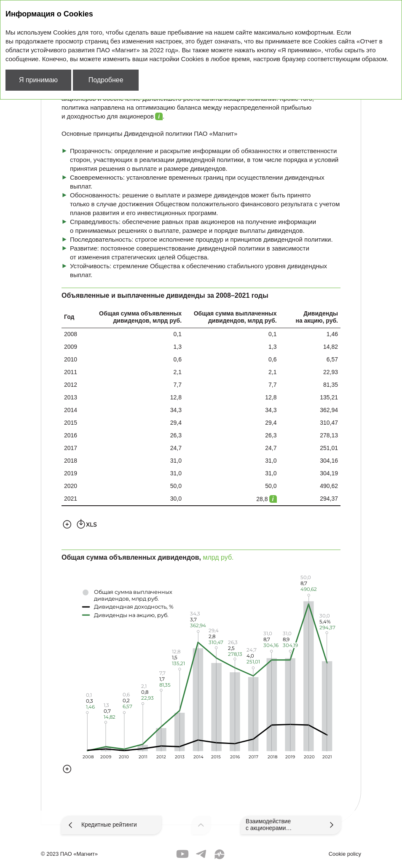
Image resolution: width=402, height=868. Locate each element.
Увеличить (67, 524)
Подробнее (106, 80)
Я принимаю (38, 80)
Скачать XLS (87, 524)
